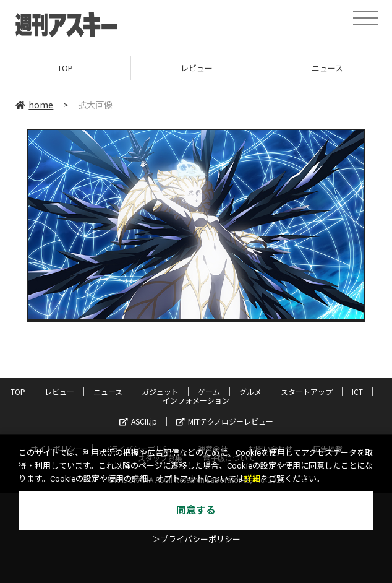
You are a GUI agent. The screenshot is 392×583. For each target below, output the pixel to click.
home (34, 105)
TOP (65, 68)
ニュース (108, 391)
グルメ (250, 391)
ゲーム (209, 391)
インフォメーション (196, 400)
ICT (357, 391)
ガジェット (160, 391)
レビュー (197, 68)
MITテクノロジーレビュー (225, 421)
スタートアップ (307, 391)
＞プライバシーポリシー (196, 539)
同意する (196, 510)
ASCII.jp (138, 421)
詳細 (252, 479)
